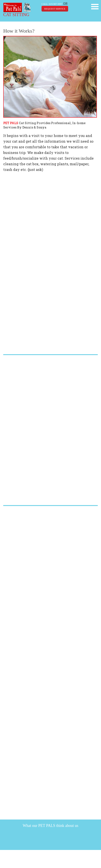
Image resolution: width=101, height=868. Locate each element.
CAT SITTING (16, 15)
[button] (95, 6)
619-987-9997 (56, 4)
